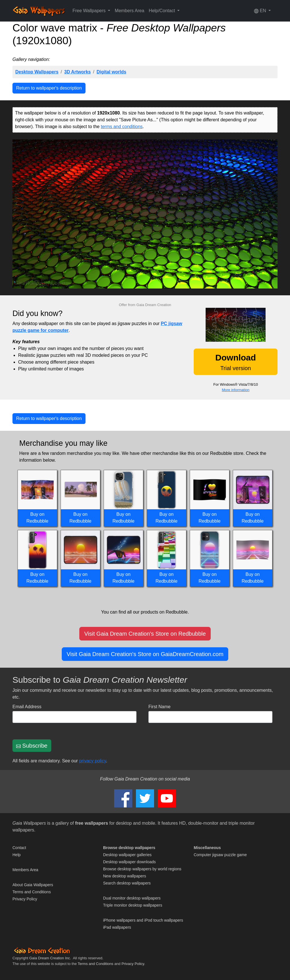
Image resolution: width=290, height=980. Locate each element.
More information (236, 390)
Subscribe (32, 746)
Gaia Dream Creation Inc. (50, 958)
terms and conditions (122, 127)
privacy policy (92, 761)
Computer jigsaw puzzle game (220, 855)
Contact (19, 848)
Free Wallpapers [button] (90, 11)
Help (17, 855)
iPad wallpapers (117, 927)
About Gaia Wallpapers (33, 885)
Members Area (129, 11)
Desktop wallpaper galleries (127, 855)
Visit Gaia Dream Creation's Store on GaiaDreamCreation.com (145, 654)
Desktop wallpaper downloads (129, 862)
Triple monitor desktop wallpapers (133, 905)
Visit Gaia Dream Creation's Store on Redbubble (145, 634)
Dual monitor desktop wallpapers (132, 898)
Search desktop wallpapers (127, 883)
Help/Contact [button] (162, 11)
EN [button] (261, 11)
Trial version (235, 362)
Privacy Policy (25, 899)
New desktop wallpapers (125, 876)
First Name (159, 707)
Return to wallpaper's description (49, 88)
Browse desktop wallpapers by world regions (142, 869)
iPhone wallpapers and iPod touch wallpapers (143, 920)
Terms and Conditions (32, 892)
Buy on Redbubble (37, 518)
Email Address (27, 707)
